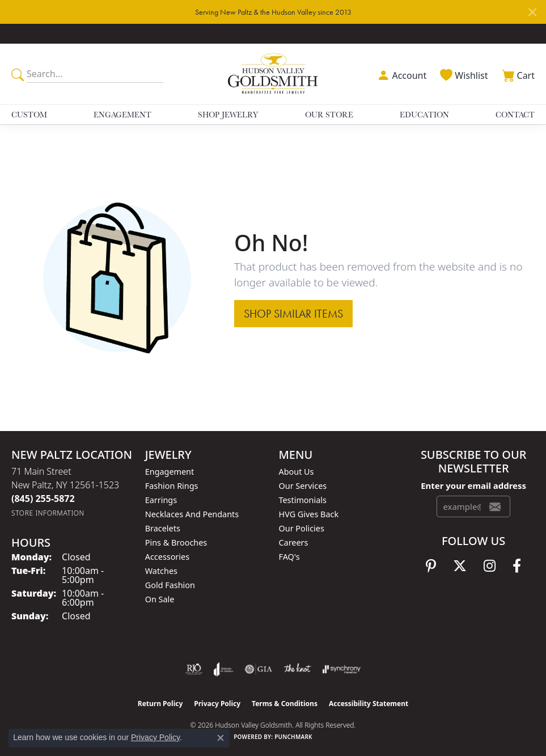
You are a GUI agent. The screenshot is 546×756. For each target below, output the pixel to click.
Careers (294, 542)
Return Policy (160, 704)
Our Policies (302, 528)
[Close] (532, 12)
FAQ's (289, 557)
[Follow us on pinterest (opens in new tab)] (431, 566)
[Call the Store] (43, 499)
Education (424, 115)
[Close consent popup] (221, 738)
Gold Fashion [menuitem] (170, 585)
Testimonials (303, 500)
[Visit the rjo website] (194, 669)
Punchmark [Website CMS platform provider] (293, 737)
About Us (297, 472)
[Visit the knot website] (297, 669)
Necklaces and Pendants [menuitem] (192, 514)
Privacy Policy (217, 704)
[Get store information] (48, 513)
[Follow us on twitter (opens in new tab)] (460, 566)
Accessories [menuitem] (167, 557)
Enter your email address (473, 485)
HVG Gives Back (309, 514)
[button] (401, 74)
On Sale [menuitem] (160, 599)
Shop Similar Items (293, 314)
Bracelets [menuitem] (163, 528)
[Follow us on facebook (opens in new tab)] (517, 566)
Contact (515, 115)
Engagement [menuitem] (170, 472)
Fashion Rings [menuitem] (172, 486)
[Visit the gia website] (259, 669)
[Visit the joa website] (224, 669)
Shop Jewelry (228, 115)
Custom (29, 115)
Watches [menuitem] (161, 571)
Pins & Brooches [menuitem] (176, 542)
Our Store (329, 115)
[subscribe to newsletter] (495, 506)
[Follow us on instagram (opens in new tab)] (490, 566)
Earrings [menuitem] (161, 500)
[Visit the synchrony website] (341, 669)
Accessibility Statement (369, 704)
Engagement (122, 115)
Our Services (303, 486)
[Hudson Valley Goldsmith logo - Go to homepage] (273, 74)
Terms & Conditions (285, 704)
